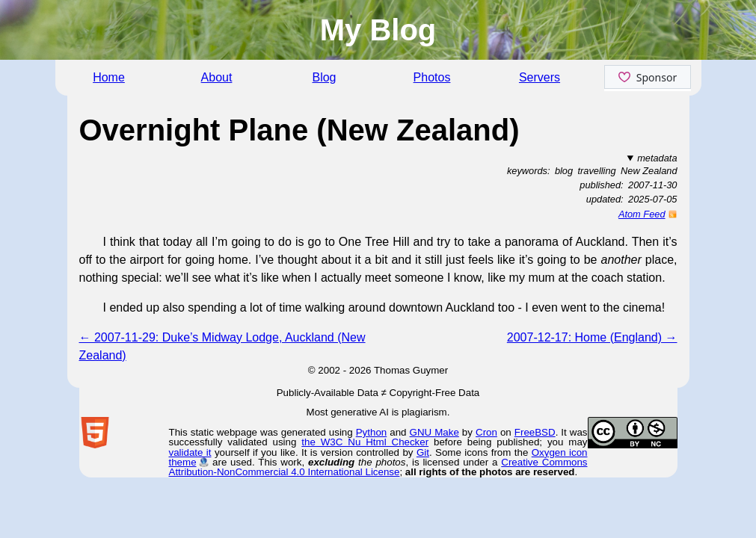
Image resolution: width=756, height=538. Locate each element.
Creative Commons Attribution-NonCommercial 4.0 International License (378, 467)
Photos (432, 77)
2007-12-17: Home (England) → (592, 337)
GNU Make (434, 432)
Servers (540, 77)
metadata (657, 158)
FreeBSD (535, 432)
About (217, 77)
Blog (324, 77)
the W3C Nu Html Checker (365, 442)
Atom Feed (642, 214)
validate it (190, 452)
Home (109, 77)
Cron (486, 432)
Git (423, 452)
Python (372, 432)
